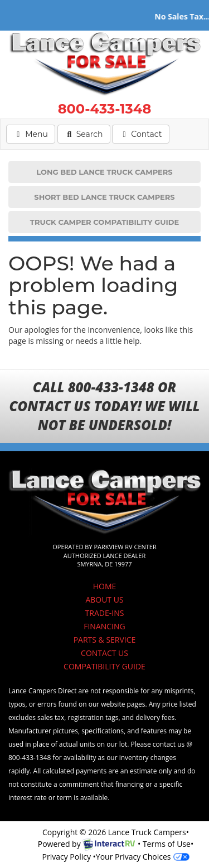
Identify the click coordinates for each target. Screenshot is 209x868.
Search (84, 134)
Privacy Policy (66, 857)
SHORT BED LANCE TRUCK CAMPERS (104, 197)
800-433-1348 (105, 109)
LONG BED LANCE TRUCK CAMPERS (104, 172)
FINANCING (104, 626)
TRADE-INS (105, 613)
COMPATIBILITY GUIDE (104, 666)
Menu (34, 134)
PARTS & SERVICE (105, 640)
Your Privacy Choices (143, 857)
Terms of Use (167, 844)
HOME (105, 586)
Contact (140, 134)
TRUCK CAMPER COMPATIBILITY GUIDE (104, 222)
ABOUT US (104, 600)
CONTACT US (104, 653)
